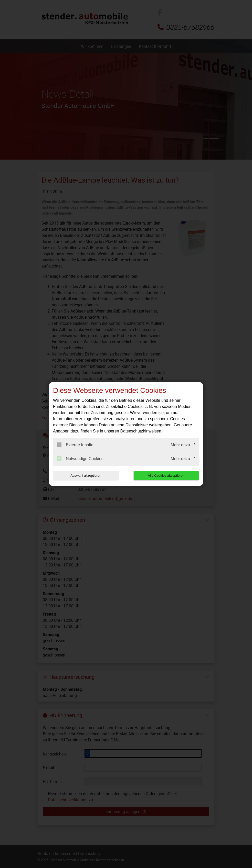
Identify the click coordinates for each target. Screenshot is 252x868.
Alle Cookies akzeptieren (166, 476)
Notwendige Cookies (80, 459)
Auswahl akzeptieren (86, 476)
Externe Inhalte (75, 445)
